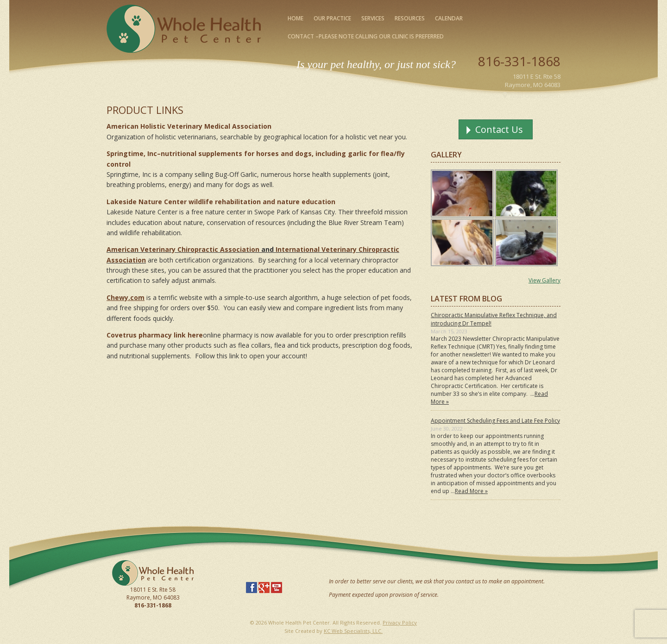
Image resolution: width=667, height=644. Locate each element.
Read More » (471, 491)
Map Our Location (536, 95)
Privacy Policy (400, 622)
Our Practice (332, 18)
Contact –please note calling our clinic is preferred (366, 36)
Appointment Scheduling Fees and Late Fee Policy (495, 421)
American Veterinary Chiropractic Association (183, 249)
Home (296, 18)
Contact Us (499, 129)
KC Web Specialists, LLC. (353, 631)
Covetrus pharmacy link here (155, 335)
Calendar (449, 18)
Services (373, 18)
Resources (410, 18)
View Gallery (544, 280)
